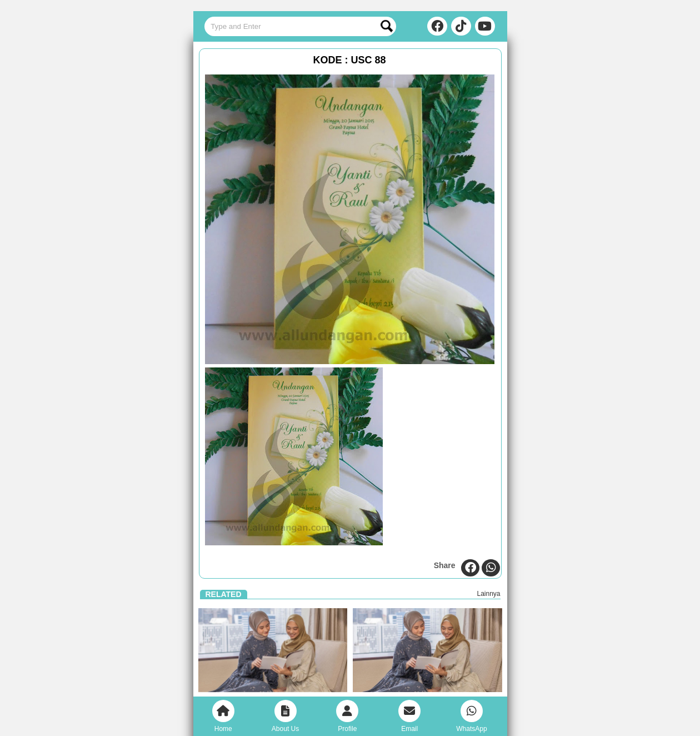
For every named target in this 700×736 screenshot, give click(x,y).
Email (409, 716)
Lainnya (488, 594)
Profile (347, 716)
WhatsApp (471, 716)
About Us (285, 716)
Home (223, 716)
